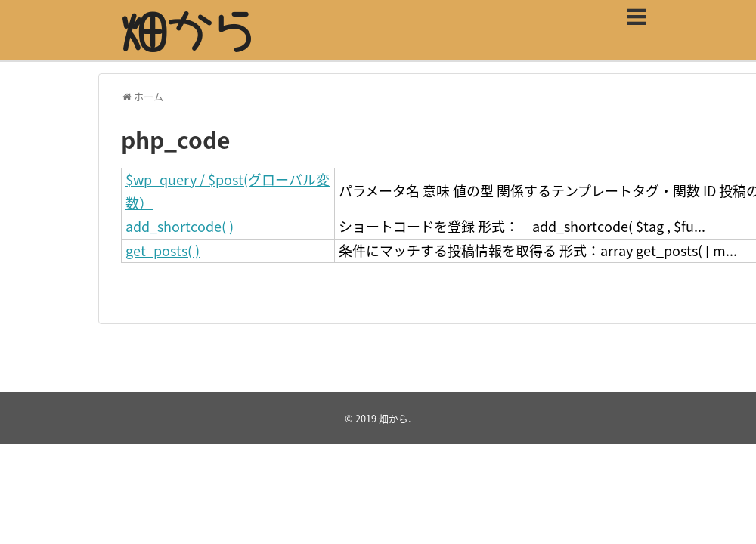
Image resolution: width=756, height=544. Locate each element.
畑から (393, 418)
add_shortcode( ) (180, 226)
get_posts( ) (163, 250)
